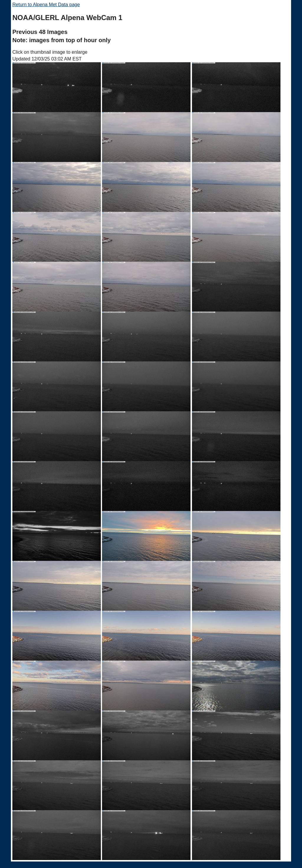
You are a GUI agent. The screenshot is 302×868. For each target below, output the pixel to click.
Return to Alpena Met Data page (46, 5)
